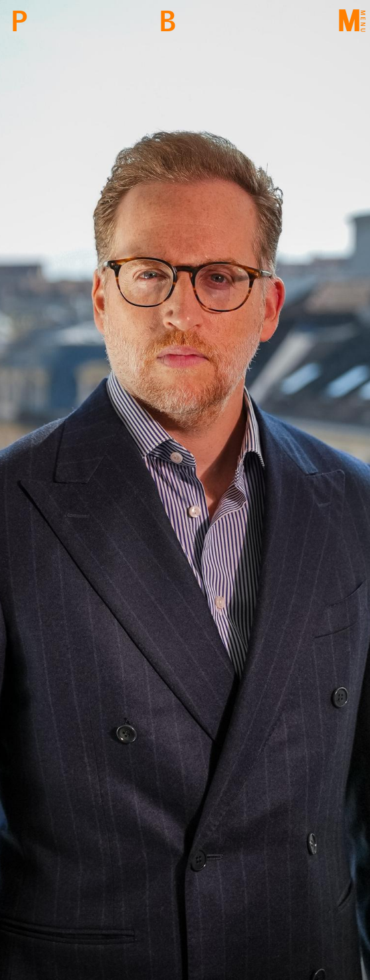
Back (167, 22)
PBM (19, 22)
